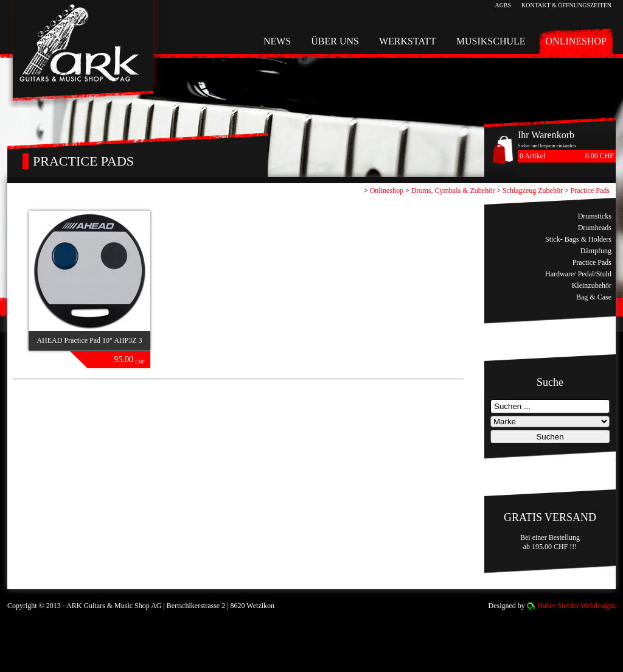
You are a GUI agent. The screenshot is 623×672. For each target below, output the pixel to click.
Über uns (335, 41)
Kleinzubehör (592, 285)
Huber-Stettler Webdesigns (576, 606)
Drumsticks (595, 216)
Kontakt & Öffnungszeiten (566, 5)
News (277, 41)
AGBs (503, 5)
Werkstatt (408, 41)
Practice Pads (590, 191)
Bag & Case (594, 297)
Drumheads (595, 228)
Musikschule (491, 41)
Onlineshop (576, 41)
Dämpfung (596, 251)
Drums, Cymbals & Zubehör (453, 191)
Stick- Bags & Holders (578, 239)
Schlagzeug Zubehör (533, 191)
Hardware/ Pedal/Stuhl (578, 274)
